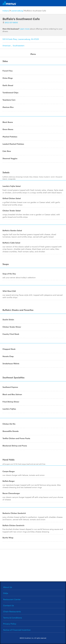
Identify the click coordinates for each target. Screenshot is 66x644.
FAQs (6, 593)
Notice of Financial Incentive (17, 630)
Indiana (6, 11)
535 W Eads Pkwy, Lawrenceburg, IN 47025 (21, 39)
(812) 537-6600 (11, 22)
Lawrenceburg (17, 11)
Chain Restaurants (12, 611)
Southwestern (19, 45)
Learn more (25, 29)
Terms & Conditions (13, 618)
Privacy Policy (10, 624)
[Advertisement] (33, 565)
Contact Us (9, 605)
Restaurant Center (12, 599)
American (7, 45)
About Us (8, 587)
